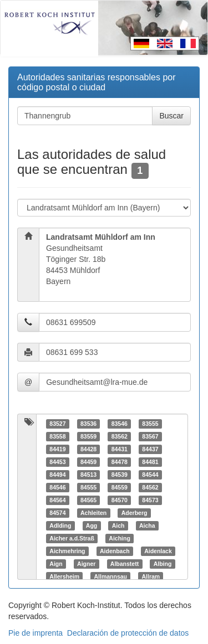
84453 (57, 462)
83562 (120, 436)
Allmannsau (110, 576)
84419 (57, 449)
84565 (88, 500)
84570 (120, 500)
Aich (118, 525)
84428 (88, 449)
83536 (88, 424)
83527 (57, 424)
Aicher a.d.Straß (72, 538)
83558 (57, 436)
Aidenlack (158, 551)
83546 (120, 424)
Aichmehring (67, 551)
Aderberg (135, 513)
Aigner (86, 564)
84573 (150, 500)
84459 (88, 462)
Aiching (120, 538)
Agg (92, 525)
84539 (120, 475)
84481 (150, 462)
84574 (57, 513)
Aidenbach (115, 551)
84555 (88, 487)
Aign (56, 564)
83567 (150, 436)
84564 (57, 500)
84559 (120, 487)
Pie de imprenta (35, 633)
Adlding (60, 525)
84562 (150, 487)
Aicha (147, 525)
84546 (57, 487)
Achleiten (93, 513)
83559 (88, 436)
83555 (150, 424)
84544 (150, 475)
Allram (151, 576)
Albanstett (125, 564)
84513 (88, 475)
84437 (150, 449)
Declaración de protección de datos (128, 633)
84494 (57, 475)
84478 (120, 462)
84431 (120, 449)
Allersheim (64, 576)
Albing (163, 564)
